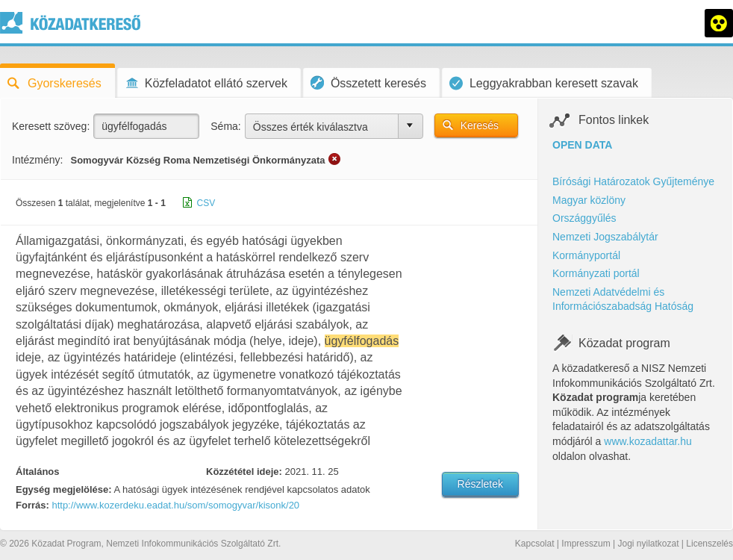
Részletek (480, 484)
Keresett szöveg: (51, 126)
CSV (206, 203)
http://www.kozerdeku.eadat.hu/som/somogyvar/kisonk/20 (175, 505)
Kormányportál (586, 255)
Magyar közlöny (589, 200)
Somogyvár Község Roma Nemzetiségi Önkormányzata (197, 160)
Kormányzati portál (596, 273)
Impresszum (586, 544)
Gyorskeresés (54, 83)
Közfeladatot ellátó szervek (206, 83)
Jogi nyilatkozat (648, 544)
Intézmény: (37, 160)
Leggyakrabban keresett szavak (544, 83)
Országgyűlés (584, 218)
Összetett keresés (368, 83)
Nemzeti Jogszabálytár (605, 237)
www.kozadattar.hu (648, 441)
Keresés (480, 125)
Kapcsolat (535, 544)
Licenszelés (709, 544)
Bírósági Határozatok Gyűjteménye (633, 181)
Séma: (225, 126)
